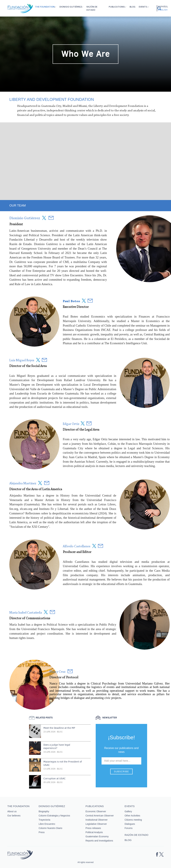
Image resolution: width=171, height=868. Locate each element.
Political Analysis (94, 832)
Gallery (128, 811)
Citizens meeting (133, 820)
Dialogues (130, 824)
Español (163, 7)
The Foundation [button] (45, 7)
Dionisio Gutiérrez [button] (71, 7)
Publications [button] (117, 7)
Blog (133, 7)
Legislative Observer (96, 824)
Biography (44, 811)
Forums (129, 828)
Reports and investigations (99, 841)
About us (12, 811)
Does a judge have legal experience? (57, 746)
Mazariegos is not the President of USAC (63, 763)
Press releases (93, 828)
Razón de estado (92, 8)
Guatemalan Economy (97, 836)
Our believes (14, 816)
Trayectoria (44, 820)
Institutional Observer (97, 820)
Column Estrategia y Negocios (54, 816)
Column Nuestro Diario (50, 828)
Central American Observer (100, 816)
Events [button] (143, 7)
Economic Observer (96, 811)
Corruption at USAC (55, 779)
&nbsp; (87, 161)
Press (42, 832)
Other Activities (132, 816)
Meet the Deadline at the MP (59, 728)
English (163, 10)
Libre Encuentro (47, 824)
